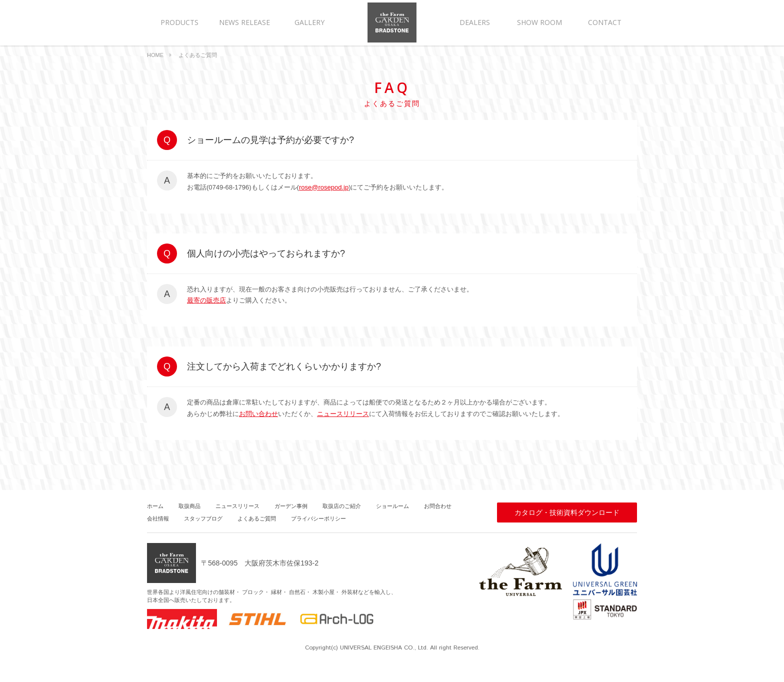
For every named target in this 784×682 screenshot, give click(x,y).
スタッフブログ (203, 518)
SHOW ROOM (539, 22)
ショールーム (392, 506)
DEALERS (475, 22)
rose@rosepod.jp (324, 187)
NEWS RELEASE (244, 22)
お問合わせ (438, 506)
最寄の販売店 (206, 300)
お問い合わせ (258, 414)
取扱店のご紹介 (342, 506)
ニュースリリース (343, 414)
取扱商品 (189, 506)
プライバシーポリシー (318, 518)
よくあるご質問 (257, 518)
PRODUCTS (179, 22)
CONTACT (605, 22)
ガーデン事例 (291, 506)
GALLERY (309, 22)
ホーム (155, 506)
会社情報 (158, 518)
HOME (155, 55)
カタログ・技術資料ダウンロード (567, 512)
